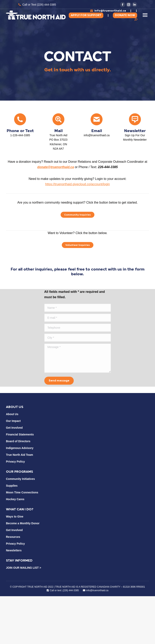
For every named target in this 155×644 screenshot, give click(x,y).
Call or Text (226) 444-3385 (37, 5)
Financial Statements (20, 434)
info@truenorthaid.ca (108, 11)
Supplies (12, 486)
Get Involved (14, 428)
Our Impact (13, 421)
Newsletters (14, 550)
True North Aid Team (19, 455)
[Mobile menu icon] (145, 15)
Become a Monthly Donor (23, 523)
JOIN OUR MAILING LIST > (24, 568)
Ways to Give (15, 517)
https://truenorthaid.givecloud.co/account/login (77, 184)
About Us (12, 414)
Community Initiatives (20, 479)
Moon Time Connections (22, 492)
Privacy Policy (15, 462)
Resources (13, 537)
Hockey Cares (15, 499)
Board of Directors (18, 441)
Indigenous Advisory (20, 448)
